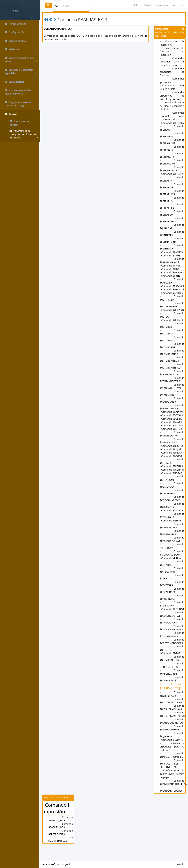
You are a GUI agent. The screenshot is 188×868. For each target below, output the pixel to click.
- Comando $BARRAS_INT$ (172, 692)
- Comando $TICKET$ (172, 521)
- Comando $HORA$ (171, 483)
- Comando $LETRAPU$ (172, 199)
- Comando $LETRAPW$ (172, 186)
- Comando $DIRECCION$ (172, 580)
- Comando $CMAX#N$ (172, 281)
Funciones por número (24, 123)
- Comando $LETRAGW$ (172, 135)
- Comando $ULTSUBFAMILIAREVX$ (173, 728)
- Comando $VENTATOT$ (172, 400)
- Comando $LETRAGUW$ (172, 162)
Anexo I (21, 114)
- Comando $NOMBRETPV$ (172, 536)
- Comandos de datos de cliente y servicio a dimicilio (172, 106)
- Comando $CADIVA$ (172, 419)
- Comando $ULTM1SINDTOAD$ (172, 714)
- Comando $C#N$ (170, 256)
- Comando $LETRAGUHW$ (172, 169)
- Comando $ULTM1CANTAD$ (172, 366)
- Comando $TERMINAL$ (172, 526)
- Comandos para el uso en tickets (172, 87)
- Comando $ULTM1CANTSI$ (172, 359)
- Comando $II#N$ (170, 266)
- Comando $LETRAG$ (172, 123)
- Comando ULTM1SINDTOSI (172, 679)
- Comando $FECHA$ (172, 473)
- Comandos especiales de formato (172, 72)
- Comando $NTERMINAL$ (172, 543)
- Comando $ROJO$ (171, 456)
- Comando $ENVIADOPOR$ (172, 635)
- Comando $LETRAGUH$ (172, 155)
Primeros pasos (21, 24)
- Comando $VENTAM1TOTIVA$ (172, 393)
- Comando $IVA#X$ (171, 429)
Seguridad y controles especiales (21, 72)
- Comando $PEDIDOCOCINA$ (172, 550)
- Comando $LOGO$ (171, 463)
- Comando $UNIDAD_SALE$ (172, 776)
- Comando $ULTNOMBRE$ (172, 308)
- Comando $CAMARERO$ (172, 502)
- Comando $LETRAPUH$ (172, 206)
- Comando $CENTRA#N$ (172, 247)
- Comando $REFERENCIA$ (172, 707)
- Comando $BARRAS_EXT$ (172, 700)
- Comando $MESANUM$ (172, 488)
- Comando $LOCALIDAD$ (172, 600)
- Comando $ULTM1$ (172, 327)
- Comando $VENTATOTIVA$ (172, 413)
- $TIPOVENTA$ (168, 781)
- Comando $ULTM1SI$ (172, 332)
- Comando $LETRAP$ (172, 174)
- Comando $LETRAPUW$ (172, 213)
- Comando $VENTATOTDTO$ (172, 742)
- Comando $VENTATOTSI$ (172, 407)
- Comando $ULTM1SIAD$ (172, 346)
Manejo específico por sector (21, 60)
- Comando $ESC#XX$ (172, 286)
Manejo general (21, 41)
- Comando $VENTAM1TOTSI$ (172, 386)
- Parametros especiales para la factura (172, 760)
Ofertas (147, 5)
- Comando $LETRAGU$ (172, 148)
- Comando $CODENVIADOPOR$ (172, 641)
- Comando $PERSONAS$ (172, 495)
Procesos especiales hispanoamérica (21, 92)
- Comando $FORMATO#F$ (172, 240)
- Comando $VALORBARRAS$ (172, 685)
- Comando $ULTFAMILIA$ (172, 301)
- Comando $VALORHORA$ (172, 448)
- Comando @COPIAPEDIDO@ (172, 563)
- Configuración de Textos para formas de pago (172, 787)
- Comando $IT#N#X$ (172, 272)
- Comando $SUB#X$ (172, 425)
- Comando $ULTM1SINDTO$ (172, 672)
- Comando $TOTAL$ (171, 422)
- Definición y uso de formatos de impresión (172, 51)
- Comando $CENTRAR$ (172, 233)
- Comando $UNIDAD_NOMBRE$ (172, 769)
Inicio (135, 5)
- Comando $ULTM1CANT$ (172, 352)
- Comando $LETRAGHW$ (172, 141)
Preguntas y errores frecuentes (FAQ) (21, 104)
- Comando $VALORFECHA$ (172, 441)
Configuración (21, 32)
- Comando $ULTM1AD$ (172, 339)
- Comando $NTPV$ (171, 531)
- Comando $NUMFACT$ (172, 516)
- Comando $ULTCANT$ (172, 322)
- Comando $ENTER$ (171, 436)
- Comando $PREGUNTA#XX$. (172, 261)
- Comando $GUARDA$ (172, 226)
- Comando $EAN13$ (172, 252)
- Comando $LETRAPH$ (172, 179)
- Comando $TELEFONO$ (172, 614)
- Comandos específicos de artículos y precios (172, 96)
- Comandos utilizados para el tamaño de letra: (172, 62)
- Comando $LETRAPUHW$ (172, 220)
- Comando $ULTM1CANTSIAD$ (172, 373)
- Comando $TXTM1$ (172, 753)
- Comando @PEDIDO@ (172, 556)
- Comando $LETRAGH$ (172, 128)
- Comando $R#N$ (170, 276)
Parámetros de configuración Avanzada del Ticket (24, 134)
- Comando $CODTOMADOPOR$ (172, 655)
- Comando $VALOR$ (172, 296)
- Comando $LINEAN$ (172, 459)
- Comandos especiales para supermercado (172, 116)
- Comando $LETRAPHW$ (172, 193)
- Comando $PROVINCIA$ (172, 607)
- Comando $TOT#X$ (172, 432)
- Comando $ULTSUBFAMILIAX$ (172, 721)
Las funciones (21, 82)
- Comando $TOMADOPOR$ (172, 648)
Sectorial (178, 5)
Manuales (162, 5)
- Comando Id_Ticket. (172, 568)
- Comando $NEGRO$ (172, 453)
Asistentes (21, 49)
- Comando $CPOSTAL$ (172, 594)
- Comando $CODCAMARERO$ (172, 509)
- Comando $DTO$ (170, 667)
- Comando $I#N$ (170, 269)
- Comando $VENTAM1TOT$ (172, 380)
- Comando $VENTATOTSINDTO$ (172, 735)
